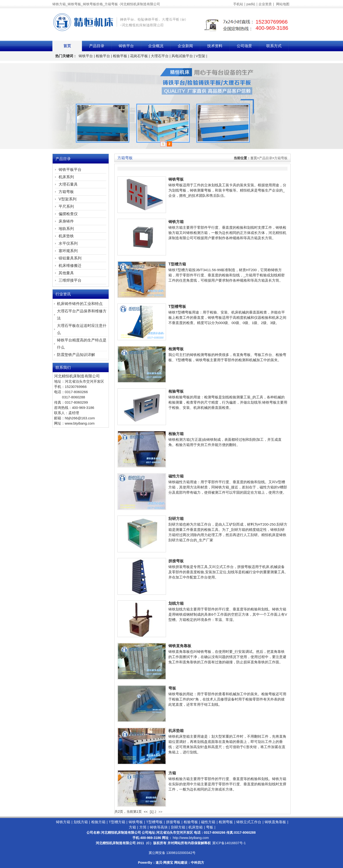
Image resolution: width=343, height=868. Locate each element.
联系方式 (274, 46)
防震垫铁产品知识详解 (76, 355)
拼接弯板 (176, 561)
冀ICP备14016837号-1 (229, 843)
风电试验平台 (182, 56)
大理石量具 (68, 184)
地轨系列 (66, 229)
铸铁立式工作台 (249, 822)
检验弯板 (176, 391)
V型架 (201, 56)
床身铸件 (66, 221)
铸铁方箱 (176, 222)
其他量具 (66, 273)
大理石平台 (160, 56)
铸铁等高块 (159, 827)
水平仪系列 (68, 243)
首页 (67, 46)
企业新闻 (185, 46)
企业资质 (265, 4)
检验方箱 (176, 434)
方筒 (143, 827)
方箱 (172, 773)
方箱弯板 (281, 158)
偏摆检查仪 (68, 214)
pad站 (251, 4)
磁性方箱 (176, 476)
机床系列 (66, 177)
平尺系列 (66, 206)
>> (160, 812)
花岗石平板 (139, 56)
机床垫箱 (176, 731)
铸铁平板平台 (70, 170)
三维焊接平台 (70, 280)
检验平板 (120, 56)
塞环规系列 (68, 251)
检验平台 (103, 56)
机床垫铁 (66, 236)
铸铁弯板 (176, 179)
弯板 (172, 688)
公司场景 (244, 46)
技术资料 (215, 46)
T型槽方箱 (177, 264)
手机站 (238, 4)
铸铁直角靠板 (180, 646)
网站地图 (283, 4)
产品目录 (97, 46)
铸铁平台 (126, 46)
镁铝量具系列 (70, 258)
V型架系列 (68, 199)
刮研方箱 (176, 519)
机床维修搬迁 (70, 266)
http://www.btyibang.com (191, 838)
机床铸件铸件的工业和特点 (80, 304)
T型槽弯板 (177, 307)
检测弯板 (176, 349)
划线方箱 (176, 603)
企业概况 (156, 46)
